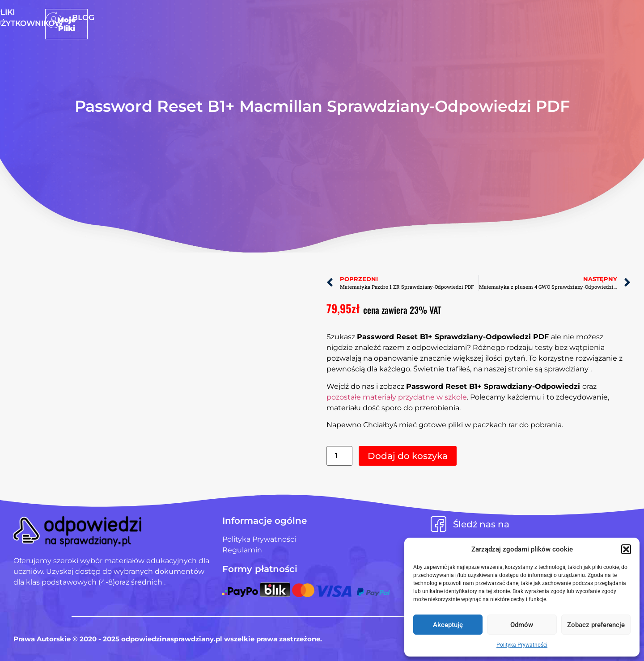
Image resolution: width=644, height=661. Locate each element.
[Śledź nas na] (439, 524)
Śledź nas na (481, 524)
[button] (626, 549)
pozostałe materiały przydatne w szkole (397, 397)
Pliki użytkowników (336, 17)
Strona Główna (246, 17)
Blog (401, 17)
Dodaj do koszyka (408, 456)
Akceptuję (448, 625)
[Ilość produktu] (339, 456)
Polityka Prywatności (522, 645)
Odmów (522, 625)
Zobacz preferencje (596, 625)
